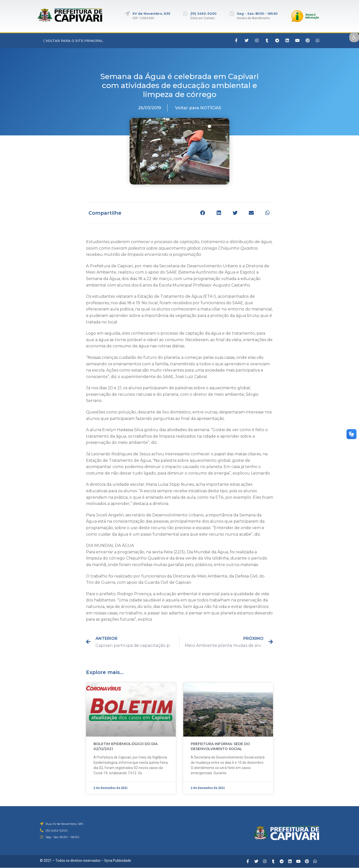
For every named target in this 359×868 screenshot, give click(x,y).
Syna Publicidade (118, 861)
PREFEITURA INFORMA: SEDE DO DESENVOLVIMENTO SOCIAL (220, 746)
